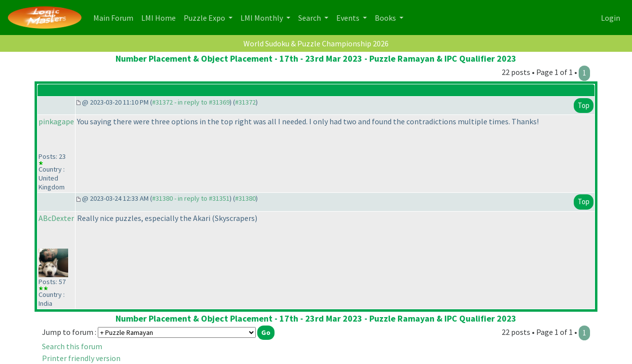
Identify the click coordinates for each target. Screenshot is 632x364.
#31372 (245, 102)
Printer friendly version (81, 358)
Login (611, 18)
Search (310, 18)
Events (349, 18)
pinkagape (56, 121)
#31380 (245, 198)
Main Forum (115, 17)
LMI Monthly (262, 18)
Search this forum (72, 346)
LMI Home (160, 17)
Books (386, 18)
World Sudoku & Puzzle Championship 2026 (316, 43)
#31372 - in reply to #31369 (191, 102)
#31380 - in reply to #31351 (191, 198)
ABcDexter (56, 218)
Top (584, 105)
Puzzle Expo (205, 18)
